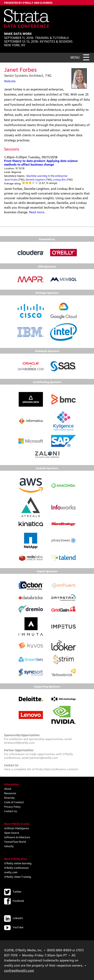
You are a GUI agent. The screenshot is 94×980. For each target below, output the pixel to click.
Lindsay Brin (59, 179)
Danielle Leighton (35, 179)
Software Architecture (17, 837)
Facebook (14, 901)
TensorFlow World (15, 841)
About (8, 789)
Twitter (13, 891)
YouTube (14, 927)
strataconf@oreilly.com (19, 742)
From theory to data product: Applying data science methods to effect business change (41, 162)
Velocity (9, 846)
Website (10, 81)
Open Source (12, 833)
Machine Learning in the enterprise (47, 176)
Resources (10, 793)
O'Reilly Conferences (16, 868)
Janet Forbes (11, 179)
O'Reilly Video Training (18, 877)
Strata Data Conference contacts (57, 769)
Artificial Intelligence (16, 828)
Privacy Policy (12, 806)
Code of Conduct (14, 802)
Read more (37, 212)
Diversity (9, 797)
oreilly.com (11, 872)
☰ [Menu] (86, 57)
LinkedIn (14, 918)
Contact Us (11, 811)
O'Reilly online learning (18, 863)
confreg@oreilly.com (19, 970)
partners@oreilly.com (44, 757)
